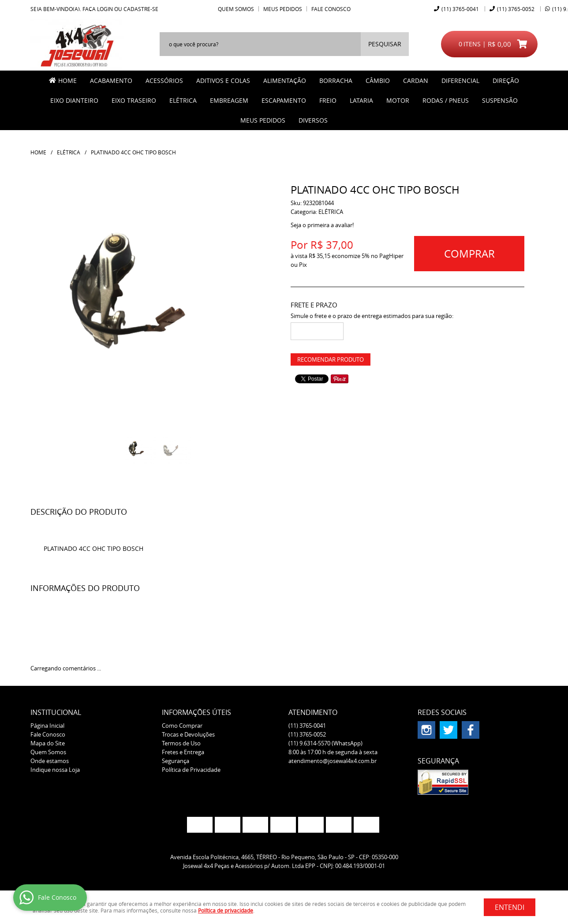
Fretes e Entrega (183, 752)
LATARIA (361, 100)
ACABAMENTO (111, 80)
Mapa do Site (48, 743)
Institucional (56, 712)
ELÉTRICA (183, 100)
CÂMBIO (378, 80)
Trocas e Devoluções (188, 734)
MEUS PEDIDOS (263, 120)
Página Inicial (47, 726)
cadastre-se (141, 9)
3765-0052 (516, 9)
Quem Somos (236, 9)
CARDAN (416, 80)
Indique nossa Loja (55, 770)
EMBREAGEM (229, 100)
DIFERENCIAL (460, 80)
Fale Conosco (331, 9)
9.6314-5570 (325, 743)
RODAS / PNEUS (446, 100)
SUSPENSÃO (500, 100)
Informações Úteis (196, 712)
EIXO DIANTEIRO (74, 100)
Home (67, 80)
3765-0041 (460, 9)
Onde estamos (50, 761)
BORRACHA (336, 80)
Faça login (98, 9)
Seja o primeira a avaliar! (322, 225)
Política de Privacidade (191, 770)
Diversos (313, 120)
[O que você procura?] (385, 44)
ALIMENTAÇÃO (285, 80)
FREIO (328, 100)
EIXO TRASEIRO (134, 100)
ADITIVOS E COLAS (223, 80)
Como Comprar (182, 726)
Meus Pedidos (283, 9)
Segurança (176, 761)
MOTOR (398, 100)
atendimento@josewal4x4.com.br (333, 761)
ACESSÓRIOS (164, 80)
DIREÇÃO (506, 80)
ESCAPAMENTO (284, 100)
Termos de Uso (181, 743)
